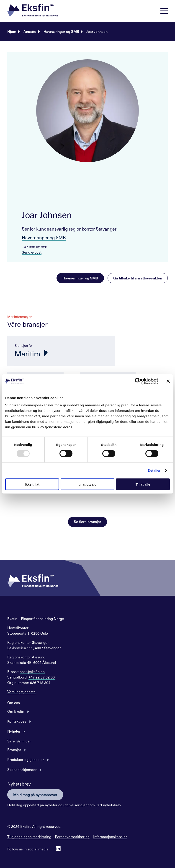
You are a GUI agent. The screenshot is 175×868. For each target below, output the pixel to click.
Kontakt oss (17, 721)
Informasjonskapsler (110, 836)
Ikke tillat (32, 484)
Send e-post (32, 252)
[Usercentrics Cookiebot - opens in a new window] (138, 381)
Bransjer (14, 750)
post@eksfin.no (32, 671)
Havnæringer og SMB (61, 31)
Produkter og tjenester (26, 759)
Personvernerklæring (72, 836)
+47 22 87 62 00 (42, 677)
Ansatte (30, 31)
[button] (33, 11)
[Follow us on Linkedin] (58, 849)
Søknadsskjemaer (22, 769)
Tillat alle (143, 484)
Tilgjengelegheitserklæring (29, 836)
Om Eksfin (16, 711)
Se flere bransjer (87, 521)
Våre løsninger (19, 741)
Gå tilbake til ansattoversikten (138, 278)
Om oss (14, 702)
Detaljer (154, 470)
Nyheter (14, 731)
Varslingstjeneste (21, 692)
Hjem (12, 31)
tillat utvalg (87, 484)
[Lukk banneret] (168, 381)
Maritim (27, 353)
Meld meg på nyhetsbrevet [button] (35, 794)
